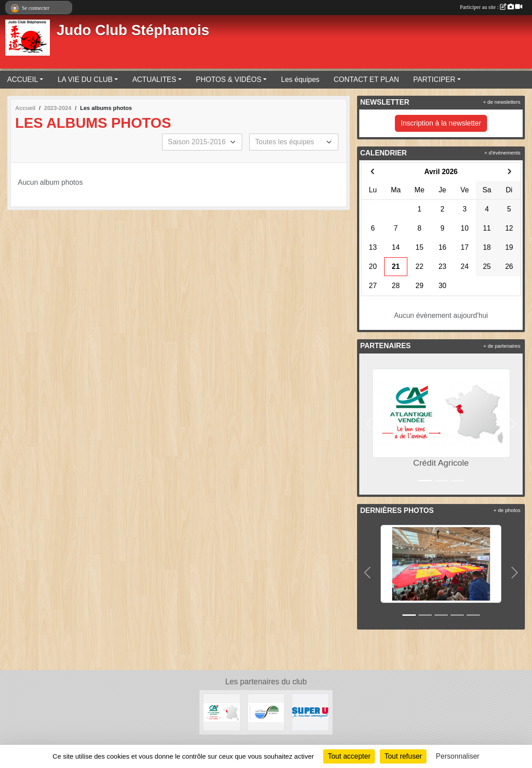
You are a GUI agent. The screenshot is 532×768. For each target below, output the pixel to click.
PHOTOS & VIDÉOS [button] (229, 79)
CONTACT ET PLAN (367, 79)
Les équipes (300, 79)
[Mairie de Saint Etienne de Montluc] (266, 712)
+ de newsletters (502, 102)
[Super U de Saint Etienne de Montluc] (310, 712)
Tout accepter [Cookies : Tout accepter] (349, 756)
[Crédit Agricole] (222, 712)
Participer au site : (491, 7)
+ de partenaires (502, 346)
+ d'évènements (502, 153)
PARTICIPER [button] (434, 79)
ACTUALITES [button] (154, 79)
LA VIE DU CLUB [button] (85, 79)
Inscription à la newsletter (441, 123)
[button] (369, 424)
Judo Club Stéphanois (133, 30)
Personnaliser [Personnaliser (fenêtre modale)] (458, 756)
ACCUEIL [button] (22, 79)
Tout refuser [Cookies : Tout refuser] (403, 756)
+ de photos (507, 510)
